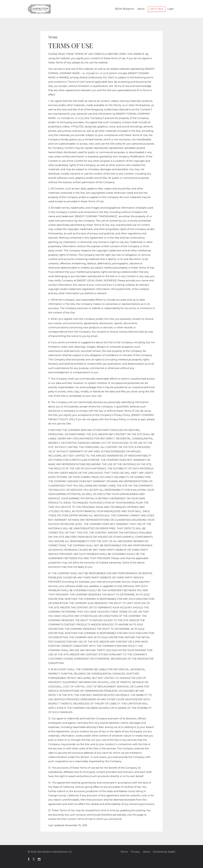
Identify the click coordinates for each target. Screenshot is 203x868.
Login (171, 9)
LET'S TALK (157, 9)
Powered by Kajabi (164, 852)
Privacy (135, 852)
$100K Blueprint (125, 9)
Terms (124, 852)
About (141, 9)
